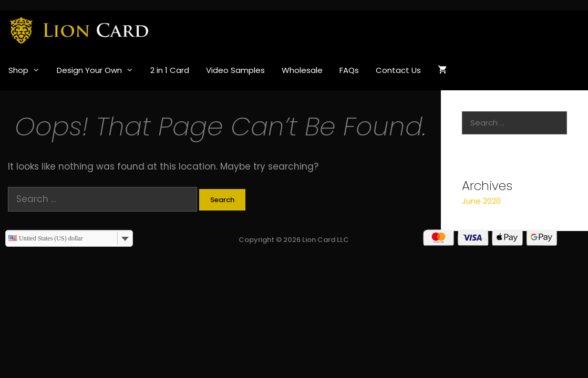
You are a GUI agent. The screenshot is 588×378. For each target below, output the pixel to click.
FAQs (349, 70)
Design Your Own (99, 70)
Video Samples (235, 70)
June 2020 (481, 201)
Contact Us (398, 70)
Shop (28, 70)
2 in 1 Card (170, 70)
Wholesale (302, 70)
